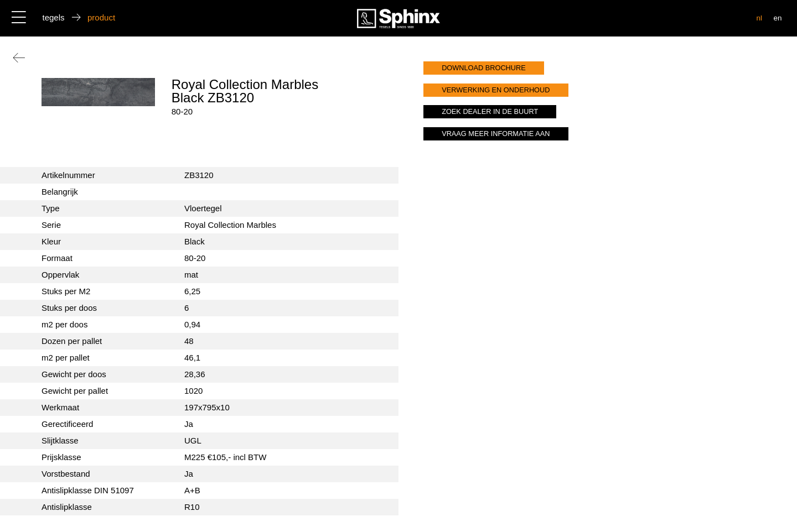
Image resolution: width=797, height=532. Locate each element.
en (777, 18)
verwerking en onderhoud (496, 90)
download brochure (484, 68)
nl (760, 18)
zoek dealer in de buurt (490, 111)
